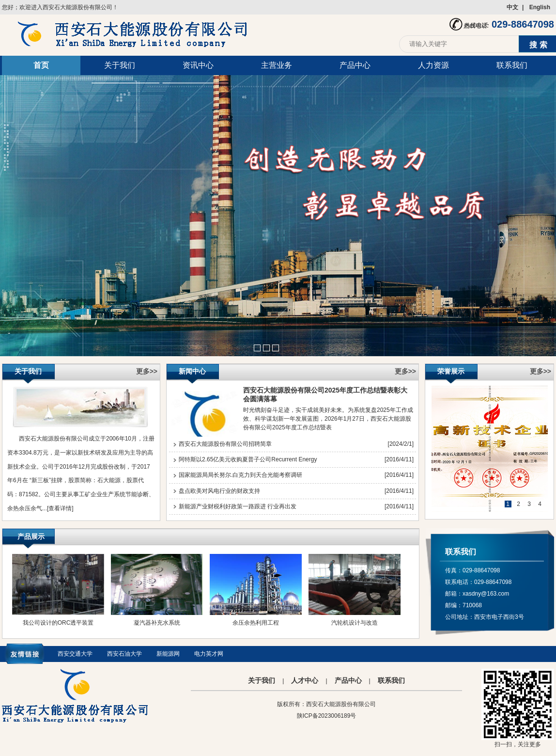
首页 (41, 65)
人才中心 (305, 680)
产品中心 (355, 65)
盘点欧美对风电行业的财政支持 (219, 491)
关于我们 (120, 65)
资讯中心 (198, 65)
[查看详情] (60, 508)
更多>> (147, 371)
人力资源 (433, 65)
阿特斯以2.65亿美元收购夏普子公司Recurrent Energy (248, 459)
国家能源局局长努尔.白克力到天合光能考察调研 (240, 475)
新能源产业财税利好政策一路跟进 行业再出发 (238, 506)
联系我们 (512, 65)
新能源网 (168, 654)
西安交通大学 (75, 654)
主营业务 (277, 65)
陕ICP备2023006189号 (327, 716)
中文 (512, 7)
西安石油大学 (124, 654)
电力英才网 (209, 654)
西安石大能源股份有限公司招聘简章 (225, 444)
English (540, 7)
